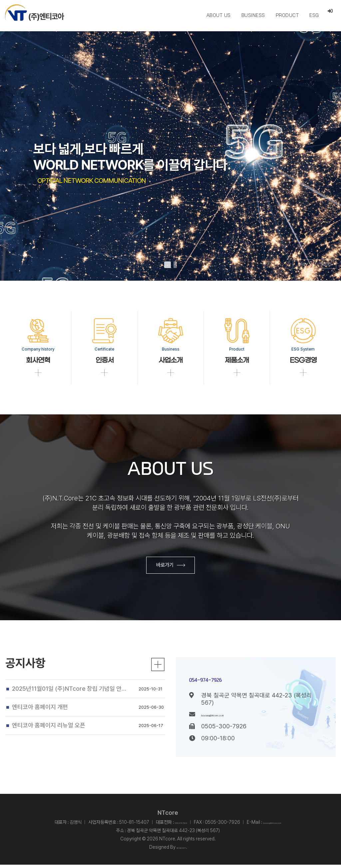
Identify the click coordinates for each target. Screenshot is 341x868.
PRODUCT (287, 15)
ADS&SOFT (181, 850)
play (303, 264)
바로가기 (171, 568)
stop (326, 264)
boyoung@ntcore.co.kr (232, 718)
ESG (314, 15)
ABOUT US (218, 15)
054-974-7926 (234, 680)
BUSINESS (253, 15)
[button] (168, 265)
